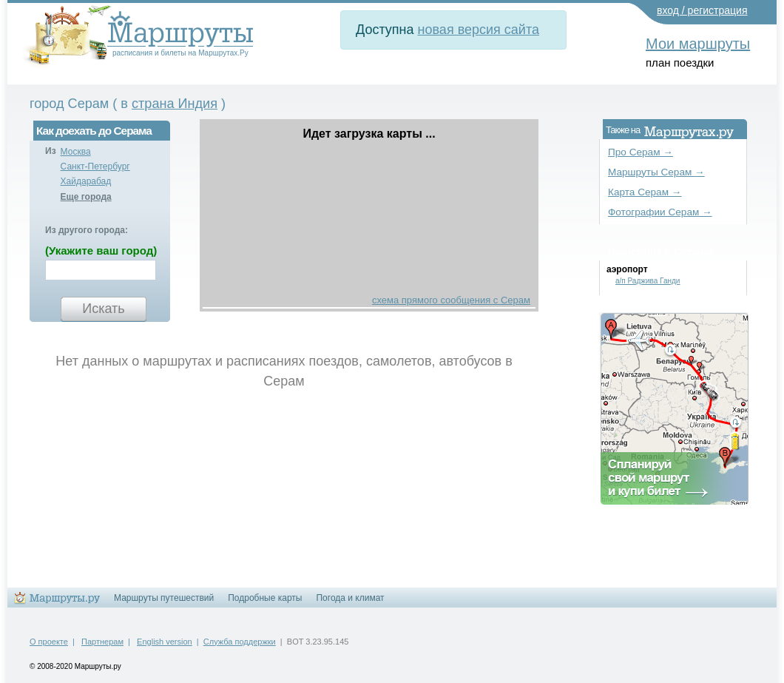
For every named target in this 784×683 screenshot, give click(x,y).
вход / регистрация (702, 10)
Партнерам (102, 642)
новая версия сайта (479, 30)
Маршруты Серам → (656, 172)
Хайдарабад (86, 181)
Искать (103, 309)
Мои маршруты (698, 44)
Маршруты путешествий (164, 598)
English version (165, 642)
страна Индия (175, 104)
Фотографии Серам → (660, 212)
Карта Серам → (645, 192)
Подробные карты (265, 598)
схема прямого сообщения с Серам (451, 300)
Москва (76, 152)
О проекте (49, 642)
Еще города (86, 197)
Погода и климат (350, 598)
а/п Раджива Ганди (648, 281)
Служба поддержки (240, 642)
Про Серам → (641, 152)
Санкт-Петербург (95, 166)
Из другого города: (87, 230)
